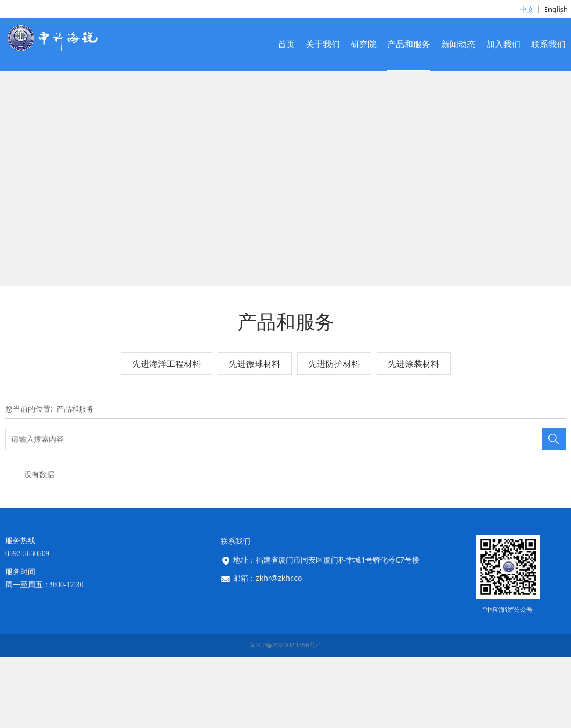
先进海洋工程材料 (167, 435)
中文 (527, 9)
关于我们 (323, 44)
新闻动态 (458, 44)
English (556, 9)
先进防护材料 (334, 435)
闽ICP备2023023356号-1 (285, 716)
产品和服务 (409, 44)
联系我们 (548, 44)
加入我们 (503, 44)
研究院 (364, 44)
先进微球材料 (255, 435)
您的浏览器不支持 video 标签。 (285, 214)
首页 (286, 44)
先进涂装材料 (414, 435)
